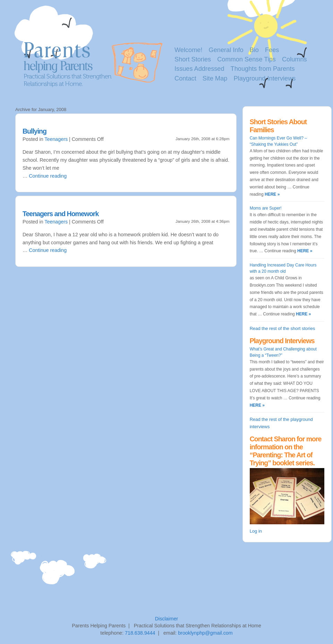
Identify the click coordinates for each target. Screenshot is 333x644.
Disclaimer (167, 619)
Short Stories (193, 59)
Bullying (35, 131)
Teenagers (56, 139)
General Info (226, 50)
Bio (254, 50)
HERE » (272, 194)
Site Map (215, 78)
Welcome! (189, 50)
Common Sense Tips (246, 59)
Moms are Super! (266, 208)
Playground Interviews (264, 78)
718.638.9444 (140, 633)
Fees (272, 50)
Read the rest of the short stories (283, 328)
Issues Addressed (199, 69)
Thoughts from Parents (263, 69)
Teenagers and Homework (61, 214)
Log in (256, 531)
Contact (185, 78)
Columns (294, 59)
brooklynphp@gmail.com (205, 633)
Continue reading (48, 176)
